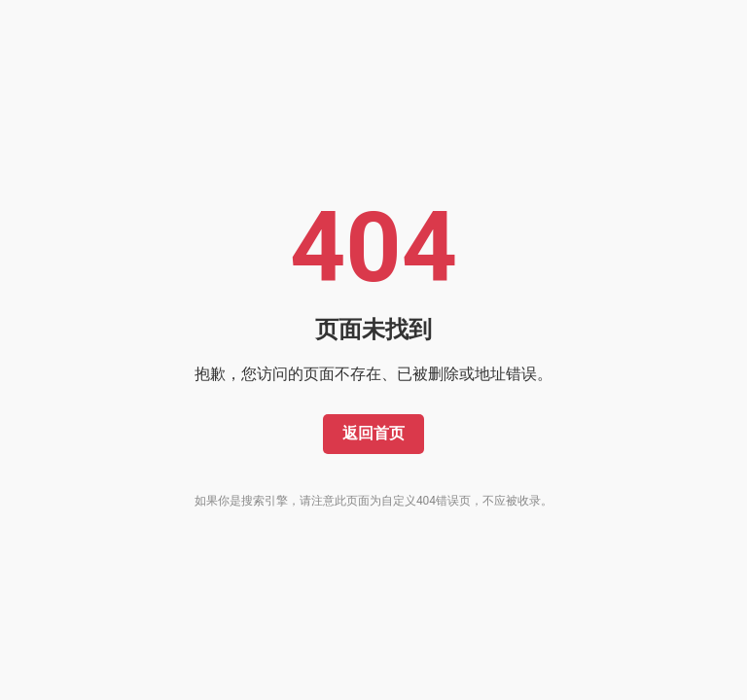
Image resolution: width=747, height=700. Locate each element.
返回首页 (373, 433)
